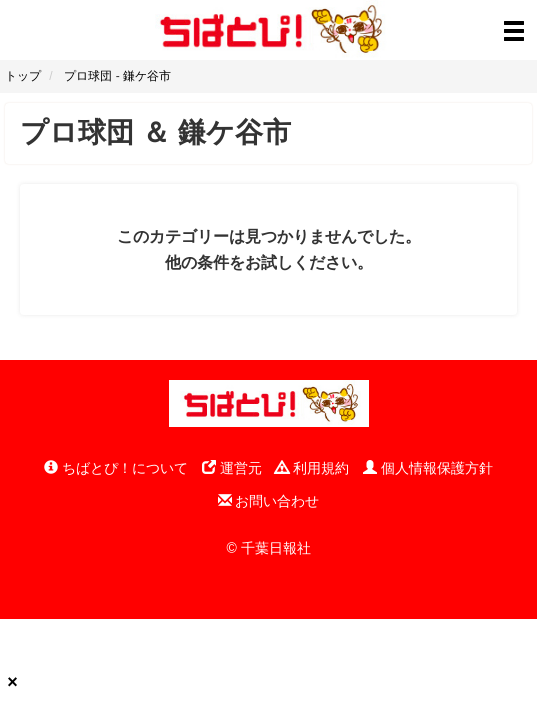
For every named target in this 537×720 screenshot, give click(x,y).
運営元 (232, 468)
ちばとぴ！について (116, 468)
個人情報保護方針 (428, 468)
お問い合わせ (269, 501)
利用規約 (312, 468)
